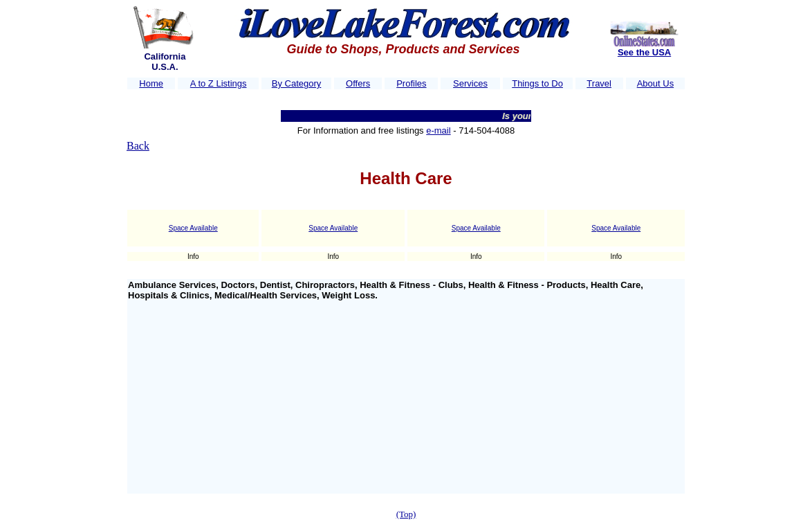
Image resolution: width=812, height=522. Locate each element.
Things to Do (537, 83)
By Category (297, 83)
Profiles (411, 83)
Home (151, 83)
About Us (655, 83)
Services (470, 83)
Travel (599, 83)
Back (138, 146)
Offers (358, 83)
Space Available (193, 228)
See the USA (644, 52)
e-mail (438, 130)
